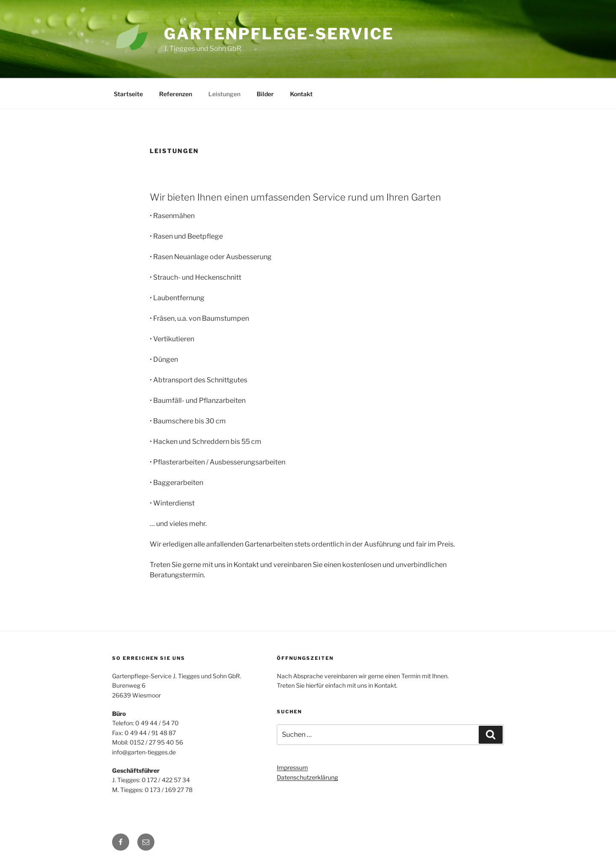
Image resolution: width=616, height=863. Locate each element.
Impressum (292, 767)
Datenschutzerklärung (307, 777)
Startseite (128, 94)
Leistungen (224, 94)
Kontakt (301, 94)
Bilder (265, 94)
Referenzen (176, 94)
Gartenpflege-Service (279, 34)
